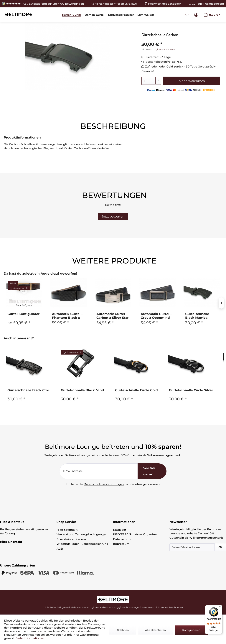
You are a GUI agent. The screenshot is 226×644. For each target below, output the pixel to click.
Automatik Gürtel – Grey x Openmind (156, 316)
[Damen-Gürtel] (95, 15)
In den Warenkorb (191, 81)
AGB (60, 549)
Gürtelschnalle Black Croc (29, 390)
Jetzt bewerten (113, 216)
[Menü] (220, 607)
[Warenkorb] (212, 15)
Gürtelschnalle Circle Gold (136, 390)
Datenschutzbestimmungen (104, 484)
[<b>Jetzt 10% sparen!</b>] (152, 471)
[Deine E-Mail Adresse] (192, 547)
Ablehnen (123, 630)
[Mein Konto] (196, 15)
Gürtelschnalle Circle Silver (191, 390)
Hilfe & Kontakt (67, 530)
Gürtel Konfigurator (23, 314)
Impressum (121, 544)
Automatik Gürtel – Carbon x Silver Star (112, 316)
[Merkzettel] (187, 15)
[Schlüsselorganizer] (121, 15)
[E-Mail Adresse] (99, 471)
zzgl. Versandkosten (164, 49)
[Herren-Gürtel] (72, 15)
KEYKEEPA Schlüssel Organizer (135, 534)
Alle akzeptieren (155, 630)
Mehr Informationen (30, 638)
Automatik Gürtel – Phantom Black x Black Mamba (67, 316)
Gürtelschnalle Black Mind (82, 390)
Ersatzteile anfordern (71, 539)
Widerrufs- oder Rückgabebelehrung (82, 544)
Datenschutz (122, 539)
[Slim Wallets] (146, 15)
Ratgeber (120, 530)
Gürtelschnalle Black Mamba (197, 316)
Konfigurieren (191, 630)
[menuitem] (72, 15)
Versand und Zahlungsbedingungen (82, 534)
